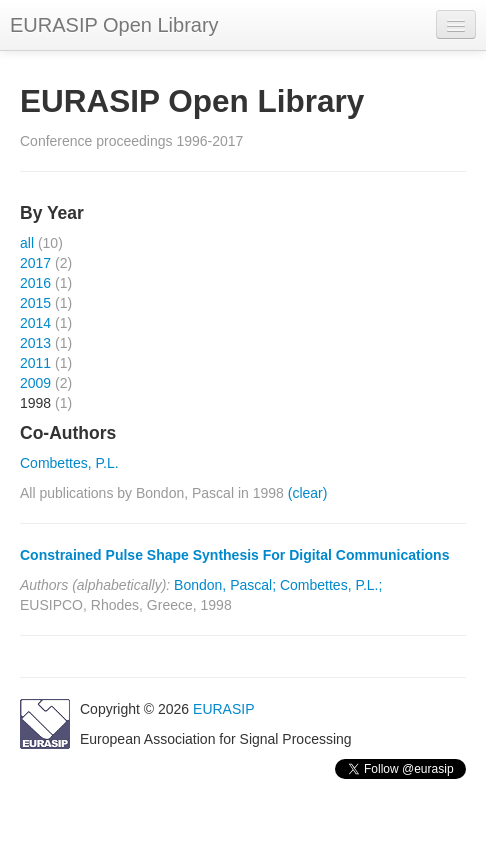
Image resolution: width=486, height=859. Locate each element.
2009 (35, 383)
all (27, 243)
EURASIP (223, 709)
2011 (35, 363)
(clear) (308, 493)
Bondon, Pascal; (225, 585)
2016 (35, 283)
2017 (35, 263)
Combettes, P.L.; (331, 585)
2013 (35, 343)
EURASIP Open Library (114, 25)
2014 (35, 323)
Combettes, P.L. (69, 463)
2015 (35, 303)
